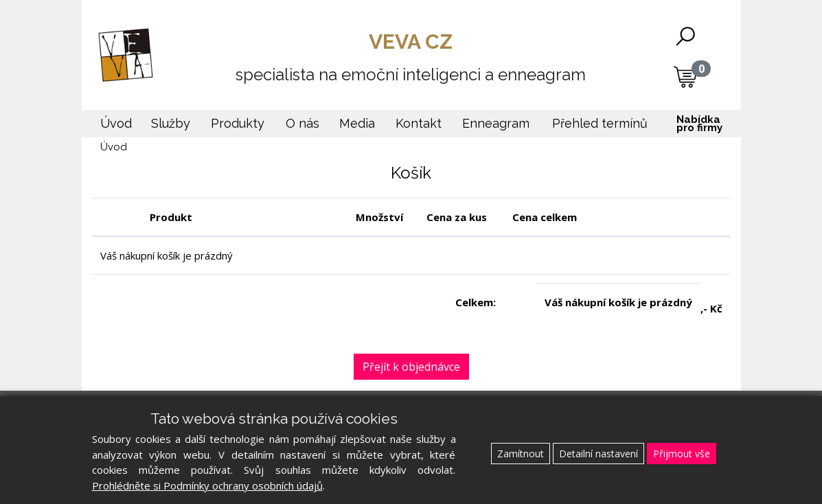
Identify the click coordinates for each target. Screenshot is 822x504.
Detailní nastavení (598, 454)
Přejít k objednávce (411, 367)
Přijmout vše (682, 454)
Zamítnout (521, 454)
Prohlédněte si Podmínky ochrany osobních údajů (207, 485)
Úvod (114, 147)
